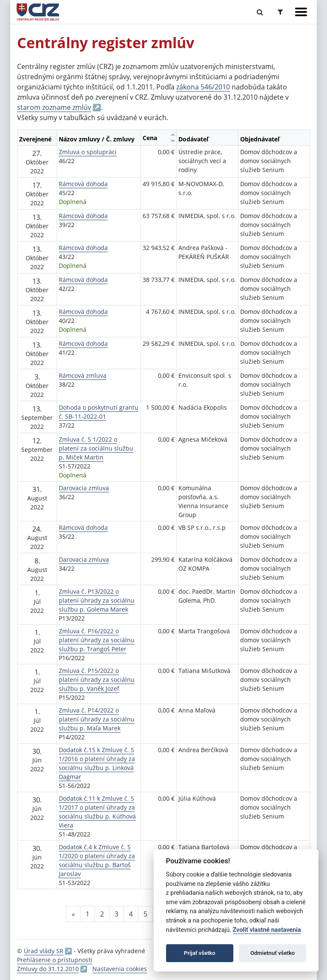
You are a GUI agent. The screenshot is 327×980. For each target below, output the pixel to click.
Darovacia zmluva (84, 488)
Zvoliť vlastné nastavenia (267, 930)
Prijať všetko (200, 953)
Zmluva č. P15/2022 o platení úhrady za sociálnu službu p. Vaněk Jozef (97, 680)
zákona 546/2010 (203, 87)
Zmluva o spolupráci (88, 152)
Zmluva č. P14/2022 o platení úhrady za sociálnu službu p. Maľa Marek (97, 719)
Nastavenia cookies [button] (120, 969)
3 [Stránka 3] (116, 914)
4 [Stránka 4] (131, 914)
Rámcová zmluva (83, 375)
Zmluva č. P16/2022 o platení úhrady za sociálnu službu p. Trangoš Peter (97, 640)
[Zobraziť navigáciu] (301, 12)
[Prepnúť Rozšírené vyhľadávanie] (280, 12)
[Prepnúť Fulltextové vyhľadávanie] (260, 12)
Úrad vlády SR (44, 951)
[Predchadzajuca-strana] (73, 914)
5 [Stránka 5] (145, 914)
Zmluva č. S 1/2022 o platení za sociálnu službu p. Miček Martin (96, 448)
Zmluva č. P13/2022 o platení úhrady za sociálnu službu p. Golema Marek (97, 600)
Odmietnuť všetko (272, 953)
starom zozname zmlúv (54, 107)
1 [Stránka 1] (87, 914)
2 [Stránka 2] (102, 914)
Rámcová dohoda (83, 184)
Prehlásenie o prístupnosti (55, 960)
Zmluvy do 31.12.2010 (48, 969)
